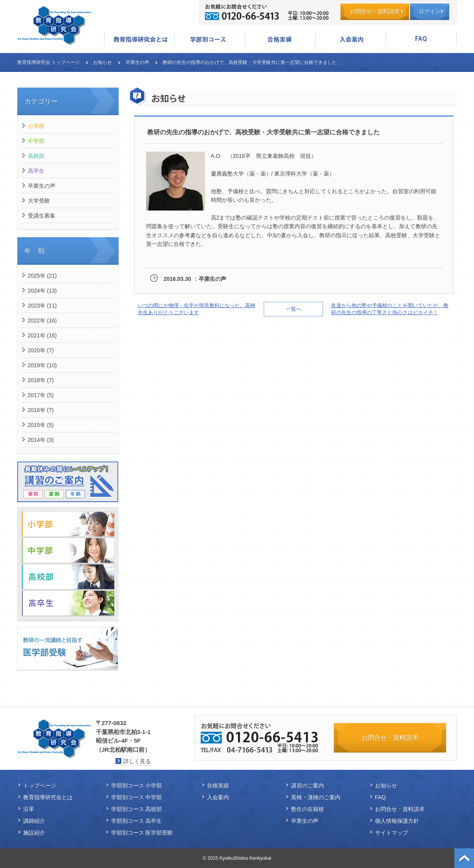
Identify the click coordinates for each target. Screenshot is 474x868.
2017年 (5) (41, 395)
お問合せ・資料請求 (375, 12)
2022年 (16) (42, 320)
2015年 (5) (41, 425)
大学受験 (39, 201)
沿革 (29, 809)
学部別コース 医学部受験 (142, 833)
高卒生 (36, 171)
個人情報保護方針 (397, 821)
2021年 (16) (42, 335)
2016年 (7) (41, 410)
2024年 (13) (42, 291)
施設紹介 (34, 833)
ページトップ (464, 858)
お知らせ (102, 62)
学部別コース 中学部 (137, 797)
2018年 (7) (41, 380)
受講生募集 (42, 216)
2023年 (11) (42, 306)
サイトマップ (392, 833)
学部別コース (210, 39)
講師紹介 (34, 821)
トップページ (40, 786)
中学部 (36, 141)
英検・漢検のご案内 (316, 797)
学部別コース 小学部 (137, 786)
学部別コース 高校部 (137, 809)
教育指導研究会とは (139, 39)
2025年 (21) (42, 276)
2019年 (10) (42, 365)
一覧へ (294, 309)
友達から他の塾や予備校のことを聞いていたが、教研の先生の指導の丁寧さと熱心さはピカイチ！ (390, 309)
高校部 (36, 156)
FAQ (421, 39)
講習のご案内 (307, 786)
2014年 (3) (41, 440)
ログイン (430, 12)
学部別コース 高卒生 (137, 821)
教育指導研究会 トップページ (48, 62)
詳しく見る (137, 761)
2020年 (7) (41, 350)
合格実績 (280, 39)
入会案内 (351, 39)
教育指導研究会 (55, 26)
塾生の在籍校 (307, 809)
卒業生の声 (137, 62)
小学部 (36, 126)
